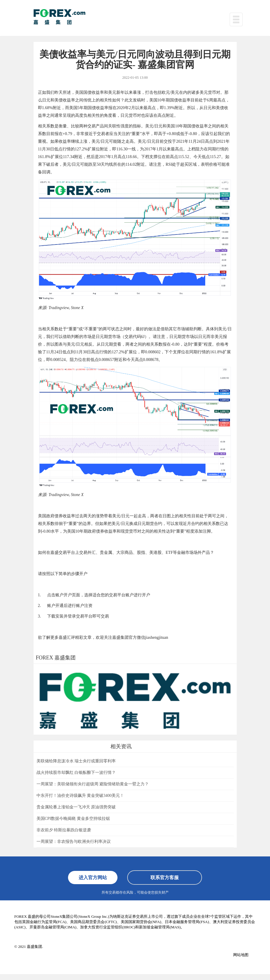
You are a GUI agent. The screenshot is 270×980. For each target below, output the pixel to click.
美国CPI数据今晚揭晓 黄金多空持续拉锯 (73, 819)
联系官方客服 (165, 878)
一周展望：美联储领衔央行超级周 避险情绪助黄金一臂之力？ (93, 784)
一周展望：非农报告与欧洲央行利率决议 (74, 842)
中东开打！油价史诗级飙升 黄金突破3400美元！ (80, 796)
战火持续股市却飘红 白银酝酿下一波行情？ (76, 773)
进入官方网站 (93, 878)
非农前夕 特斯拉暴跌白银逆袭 (64, 830)
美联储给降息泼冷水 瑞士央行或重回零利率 (76, 761)
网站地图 (241, 955)
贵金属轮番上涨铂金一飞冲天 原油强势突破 (76, 807)
